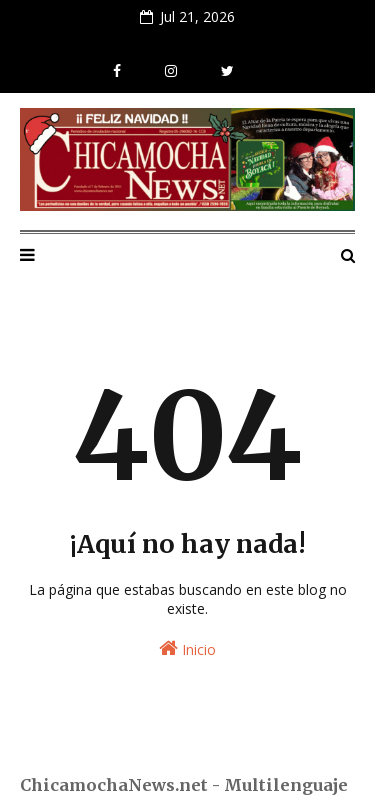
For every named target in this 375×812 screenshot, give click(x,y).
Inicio (187, 648)
